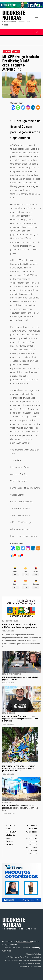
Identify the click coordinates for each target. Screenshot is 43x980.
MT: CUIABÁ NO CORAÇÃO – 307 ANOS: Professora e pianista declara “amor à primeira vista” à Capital (19, 768)
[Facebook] (13, 108)
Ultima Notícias (35, 967)
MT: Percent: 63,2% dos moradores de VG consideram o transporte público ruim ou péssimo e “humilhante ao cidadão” (32, 840)
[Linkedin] (33, 108)
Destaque (7, 51)
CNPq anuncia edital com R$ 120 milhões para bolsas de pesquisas (19, 626)
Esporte (16, 51)
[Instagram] (28, 108)
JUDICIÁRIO (12, 713)
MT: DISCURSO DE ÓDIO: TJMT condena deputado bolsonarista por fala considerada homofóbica (20, 719)
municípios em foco (15, 674)
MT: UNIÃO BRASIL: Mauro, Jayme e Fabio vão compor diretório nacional (12, 835)
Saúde (11, 802)
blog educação (7, 621)
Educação (12, 763)
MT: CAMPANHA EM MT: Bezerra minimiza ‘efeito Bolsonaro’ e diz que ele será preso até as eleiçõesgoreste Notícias (23, 960)
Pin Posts (23, 967)
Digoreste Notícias (14, 15)
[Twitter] (23, 108)
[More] (38, 108)
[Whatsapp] (18, 108)
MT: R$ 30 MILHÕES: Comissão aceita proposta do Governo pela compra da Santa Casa (20, 808)
